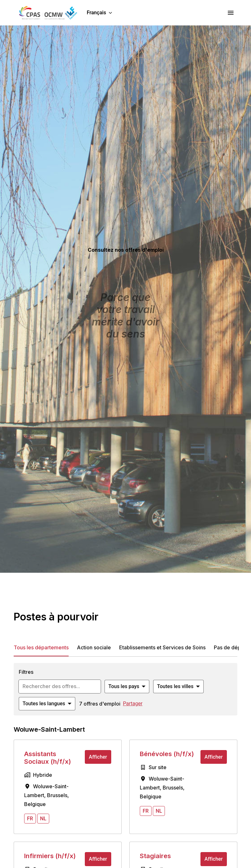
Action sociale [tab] (94, 647)
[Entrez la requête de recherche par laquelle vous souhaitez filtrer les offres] (60, 687)
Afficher (98, 757)
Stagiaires (155, 856)
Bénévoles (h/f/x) (167, 754)
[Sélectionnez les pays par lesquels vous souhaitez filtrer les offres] (127, 687)
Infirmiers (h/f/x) (50, 856)
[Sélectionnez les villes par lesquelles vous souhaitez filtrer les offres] (178, 687)
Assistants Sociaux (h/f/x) (47, 758)
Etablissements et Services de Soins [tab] (162, 647)
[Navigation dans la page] (231, 13)
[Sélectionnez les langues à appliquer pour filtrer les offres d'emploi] (47, 704)
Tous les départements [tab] (41, 647)
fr (30, 819)
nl (43, 819)
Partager (133, 704)
